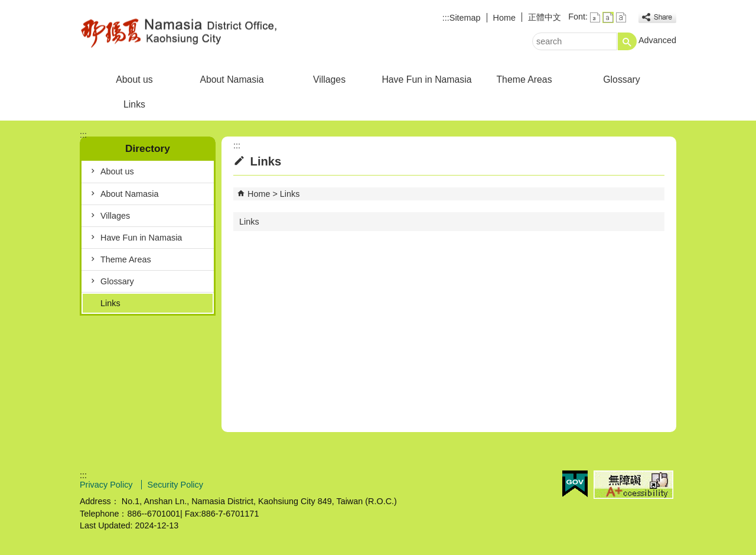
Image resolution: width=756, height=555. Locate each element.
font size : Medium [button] (608, 17)
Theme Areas (524, 79)
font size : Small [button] (595, 17)
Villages (329, 79)
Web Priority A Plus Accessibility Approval (633, 485)
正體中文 (545, 17)
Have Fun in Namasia (426, 79)
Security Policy (175, 485)
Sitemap (465, 18)
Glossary (621, 79)
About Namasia (232, 79)
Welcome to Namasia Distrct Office (180, 32)
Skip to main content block (6, 6)
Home (504, 18)
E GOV (575, 484)
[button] (627, 41)
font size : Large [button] (621, 17)
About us (134, 79)
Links (134, 104)
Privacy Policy (107, 485)
